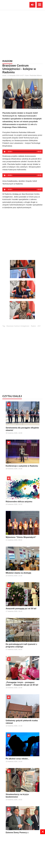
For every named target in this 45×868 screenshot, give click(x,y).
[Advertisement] (22, 234)
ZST (39, 326)
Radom (33, 326)
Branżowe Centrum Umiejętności (18, 326)
